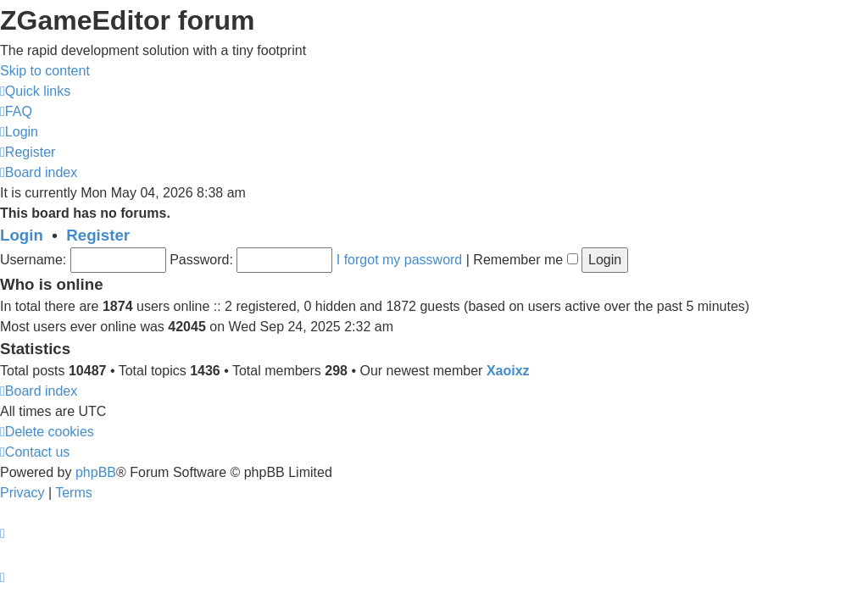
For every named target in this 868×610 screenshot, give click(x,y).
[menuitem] (16, 111)
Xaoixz (508, 371)
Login (22, 235)
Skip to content (45, 71)
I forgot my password (400, 260)
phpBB (96, 472)
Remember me (525, 260)
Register (98, 235)
